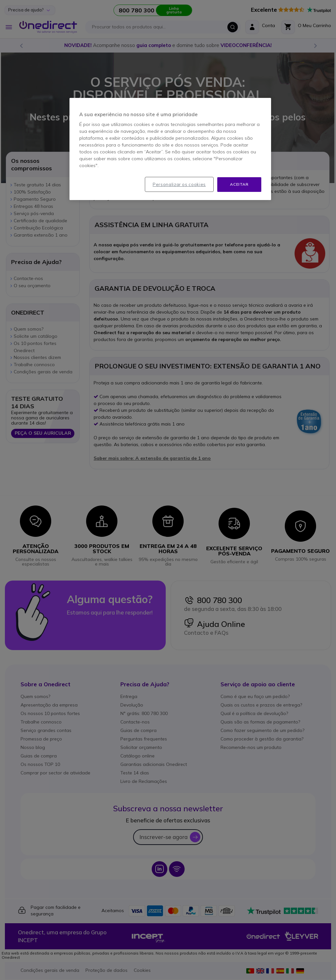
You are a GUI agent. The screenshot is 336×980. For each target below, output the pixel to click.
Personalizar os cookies (179, 184)
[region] (170, 149)
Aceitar (239, 184)
